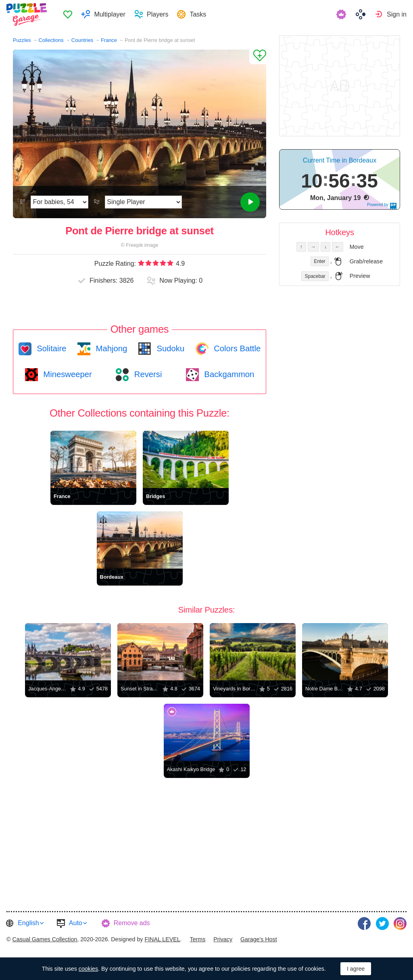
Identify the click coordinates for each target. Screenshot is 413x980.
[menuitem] (69, 15)
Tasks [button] (199, 14)
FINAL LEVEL (162, 938)
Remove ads (132, 923)
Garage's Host (259, 938)
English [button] (28, 923)
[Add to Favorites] (258, 57)
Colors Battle (236, 348)
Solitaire (51, 348)
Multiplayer (111, 14)
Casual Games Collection (45, 938)
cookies (88, 969)
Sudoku (169, 348)
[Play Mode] (143, 202)
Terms (198, 938)
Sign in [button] (397, 14)
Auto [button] (76, 923)
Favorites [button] (69, 15)
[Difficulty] (59, 202)
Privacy (223, 938)
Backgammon (228, 374)
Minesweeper (67, 374)
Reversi (147, 374)
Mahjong (110, 348)
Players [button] (159, 14)
